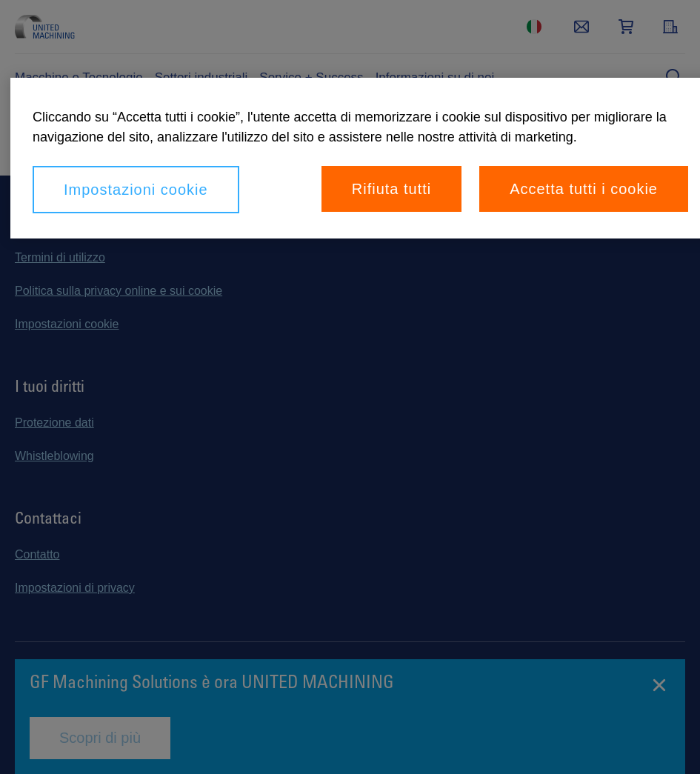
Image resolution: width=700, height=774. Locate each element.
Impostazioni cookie (136, 190)
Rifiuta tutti (391, 189)
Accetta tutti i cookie (584, 189)
